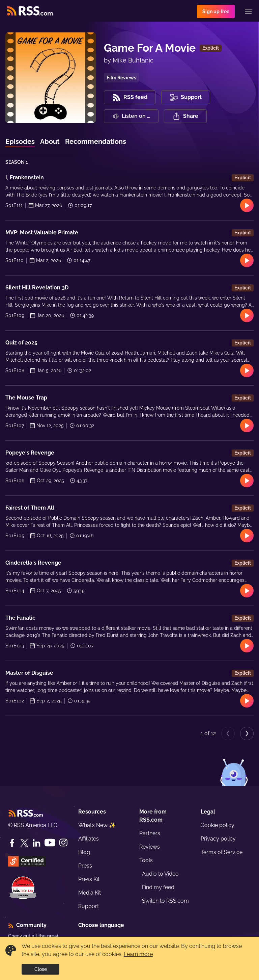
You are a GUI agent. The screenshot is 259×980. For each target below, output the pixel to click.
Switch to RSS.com (165, 901)
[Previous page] (228, 733)
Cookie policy (218, 825)
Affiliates (89, 839)
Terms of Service (222, 852)
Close (41, 969)
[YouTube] (50, 843)
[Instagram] (63, 843)
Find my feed (158, 887)
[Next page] (247, 733)
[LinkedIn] (36, 843)
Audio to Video (160, 874)
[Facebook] (12, 843)
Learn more (138, 954)
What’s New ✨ (97, 825)
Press (85, 866)
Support (89, 906)
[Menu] (248, 11)
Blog (84, 852)
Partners (150, 833)
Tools (146, 860)
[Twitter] (24, 843)
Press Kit (89, 879)
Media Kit (90, 893)
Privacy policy (218, 839)
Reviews (150, 847)
